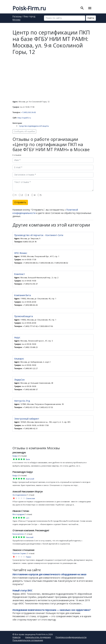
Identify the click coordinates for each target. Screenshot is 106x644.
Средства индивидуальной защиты (34, 126)
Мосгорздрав (18, 514)
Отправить (20, 202)
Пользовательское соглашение (28, 640)
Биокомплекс (18, 534)
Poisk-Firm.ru (29, 8)
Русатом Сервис (19, 553)
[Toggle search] (82, 8)
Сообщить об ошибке (24, 131)
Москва (16, 20)
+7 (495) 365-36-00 (28, 112)
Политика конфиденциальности (71, 637)
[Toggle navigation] (90, 8)
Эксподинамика (19, 495)
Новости (17, 637)
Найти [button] (91, 18)
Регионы (17, 17)
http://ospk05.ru (24, 118)
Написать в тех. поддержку (38, 637)
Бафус (15, 456)
